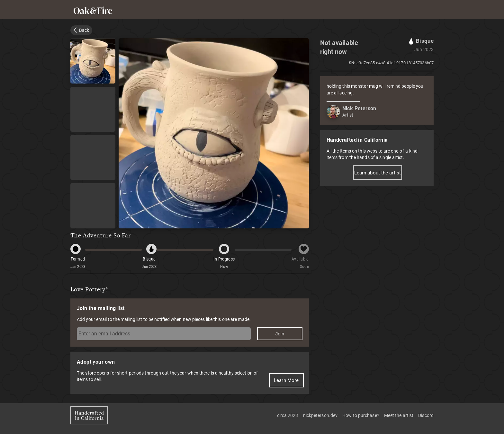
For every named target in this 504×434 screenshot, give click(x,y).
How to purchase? (361, 415)
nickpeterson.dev (320, 415)
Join (280, 334)
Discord (426, 415)
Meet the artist (399, 415)
